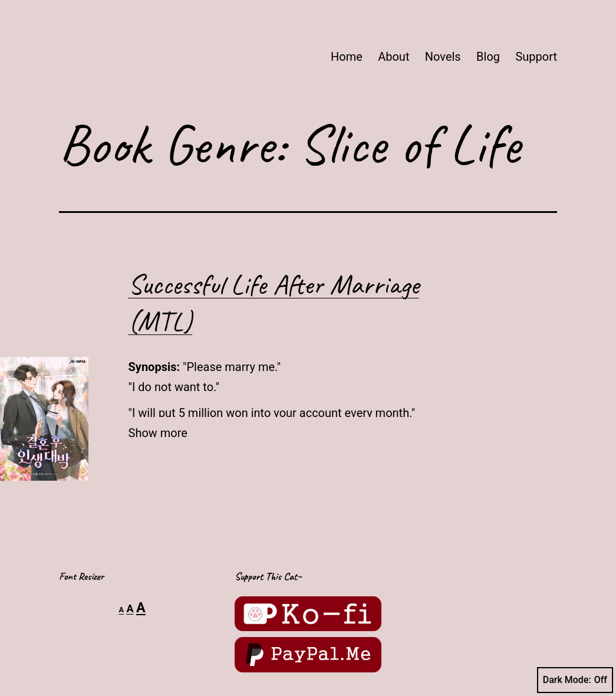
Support (536, 57)
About (393, 57)
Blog (488, 57)
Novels (443, 57)
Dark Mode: (575, 680)
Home (347, 57)
